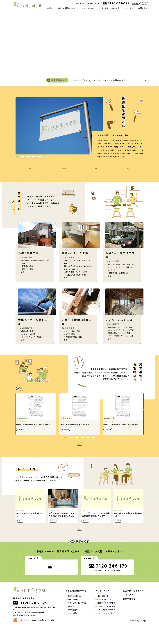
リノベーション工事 (105, 630)
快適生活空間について (66, 8)
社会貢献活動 (73, 626)
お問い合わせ (144, 8)
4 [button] (65, 73)
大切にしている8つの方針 (77, 619)
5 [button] (71, 73)
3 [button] (60, 73)
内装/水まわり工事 (104, 616)
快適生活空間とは (74, 613)
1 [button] (49, 73)
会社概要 (71, 623)
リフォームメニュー (88, 8)
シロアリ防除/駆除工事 (106, 626)
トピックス (129, 8)
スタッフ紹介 (73, 630)
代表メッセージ (73, 616)
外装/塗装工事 (103, 613)
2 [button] (54, 73)
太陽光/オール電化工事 (106, 623)
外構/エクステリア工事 (106, 619)
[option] (59, 126)
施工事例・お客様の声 (110, 8)
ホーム (50, 8)
